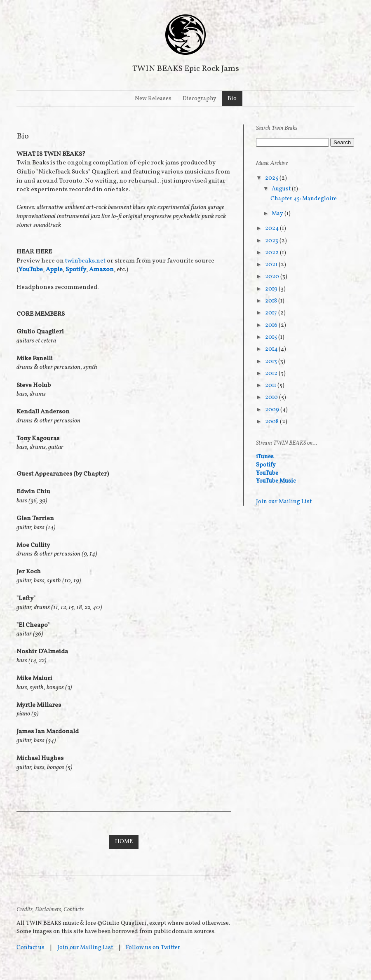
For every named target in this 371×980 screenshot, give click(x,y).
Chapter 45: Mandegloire (304, 199)
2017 (272, 313)
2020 (273, 277)
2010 (272, 397)
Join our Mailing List (284, 502)
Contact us (31, 948)
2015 (272, 337)
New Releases (153, 99)
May (278, 214)
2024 (272, 229)
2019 (272, 289)
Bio (232, 99)
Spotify (76, 270)
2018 (272, 301)
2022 (272, 253)
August (282, 189)
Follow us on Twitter (153, 948)
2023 (272, 241)
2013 (272, 362)
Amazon (101, 270)
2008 (272, 422)
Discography (200, 99)
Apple (54, 270)
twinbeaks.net (85, 261)
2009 (273, 410)
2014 (272, 349)
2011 (271, 386)
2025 (272, 178)
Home (124, 842)
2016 (272, 325)
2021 (272, 265)
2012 (272, 374)
